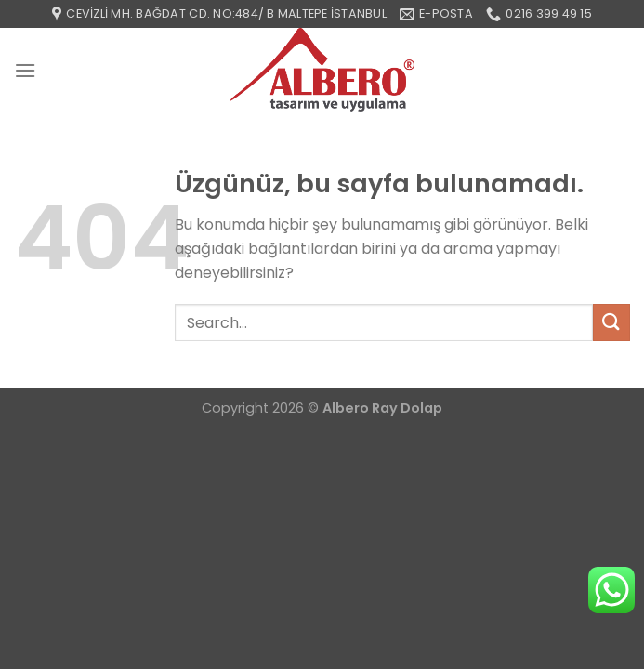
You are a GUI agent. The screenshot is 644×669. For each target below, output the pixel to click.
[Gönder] (611, 322)
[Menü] (25, 70)
